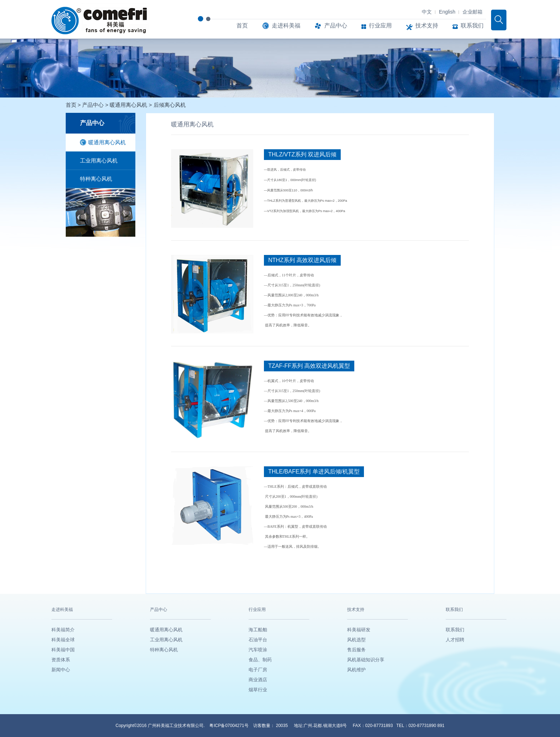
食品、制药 (260, 660)
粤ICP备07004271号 (229, 726)
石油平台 (258, 640)
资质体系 (61, 660)
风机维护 (356, 670)
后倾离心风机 (170, 105)
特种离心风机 (96, 179)
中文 (427, 12)
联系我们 (468, 26)
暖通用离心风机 (129, 105)
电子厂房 (258, 670)
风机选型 (356, 640)
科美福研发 (359, 630)
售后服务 (356, 650)
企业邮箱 (472, 12)
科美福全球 (63, 640)
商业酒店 (258, 680)
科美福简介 (63, 630)
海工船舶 (258, 630)
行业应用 (377, 26)
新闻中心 (61, 670)
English (447, 12)
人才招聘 (455, 640)
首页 (242, 26)
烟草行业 (258, 690)
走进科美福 (281, 26)
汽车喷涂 (258, 650)
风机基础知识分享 (366, 660)
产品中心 (331, 26)
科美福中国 (63, 650)
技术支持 (422, 26)
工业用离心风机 (99, 161)
